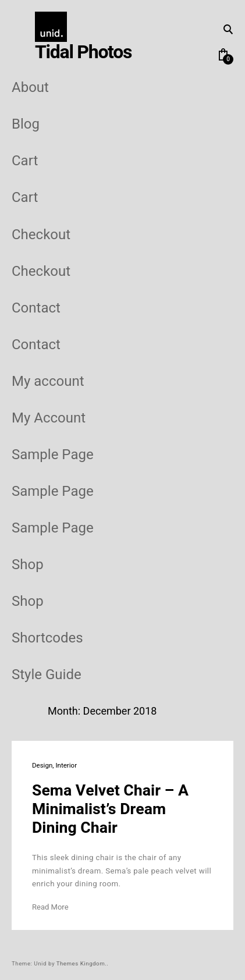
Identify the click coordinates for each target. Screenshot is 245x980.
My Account (49, 418)
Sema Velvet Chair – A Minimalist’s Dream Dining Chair (110, 809)
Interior (66, 766)
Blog (26, 124)
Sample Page (53, 455)
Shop (28, 565)
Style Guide (47, 675)
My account (48, 381)
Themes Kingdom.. (83, 964)
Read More (50, 907)
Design (42, 766)
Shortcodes (47, 638)
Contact (36, 308)
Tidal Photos (83, 52)
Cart (25, 161)
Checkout (41, 235)
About (30, 88)
